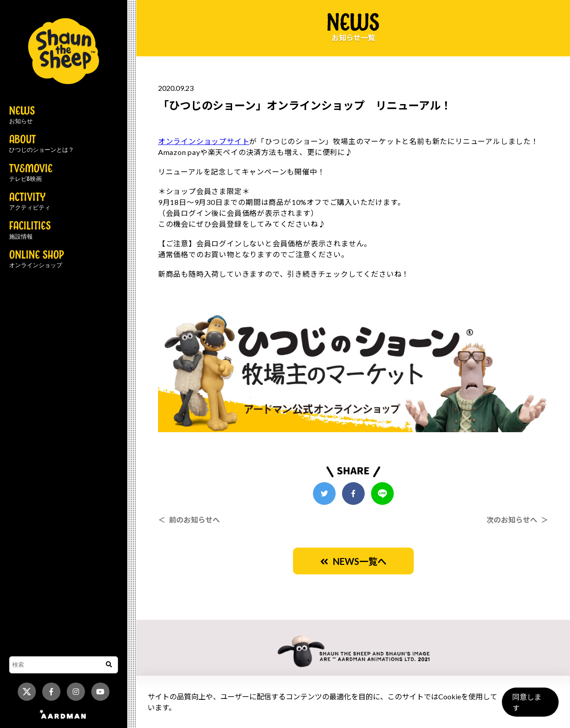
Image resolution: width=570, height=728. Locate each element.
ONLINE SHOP (37, 259)
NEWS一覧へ (353, 561)
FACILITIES (30, 230)
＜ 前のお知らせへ (189, 520)
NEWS (22, 115)
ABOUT (42, 144)
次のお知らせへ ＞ (517, 520)
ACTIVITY (30, 202)
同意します (530, 706)
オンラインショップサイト (204, 141)
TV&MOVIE (31, 173)
